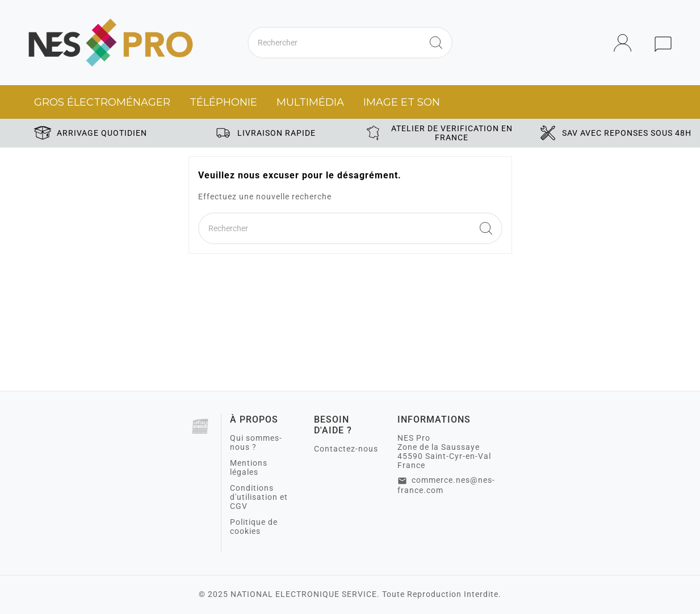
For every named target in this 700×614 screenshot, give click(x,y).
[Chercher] (335, 43)
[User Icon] (626, 43)
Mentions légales (249, 467)
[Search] (436, 43)
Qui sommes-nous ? (256, 442)
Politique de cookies (254, 527)
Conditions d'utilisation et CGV (259, 497)
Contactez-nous (346, 449)
